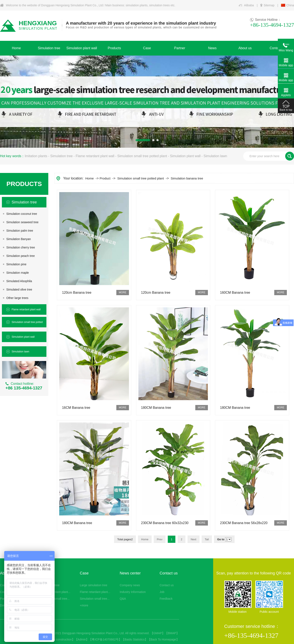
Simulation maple (18, 273)
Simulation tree (61, 156)
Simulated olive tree (19, 289)
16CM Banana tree (76, 408)
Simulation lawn (215, 156)
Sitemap (269, 5)
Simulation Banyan (19, 239)
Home (89, 178)
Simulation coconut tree (22, 214)
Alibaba (249, 5)
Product (105, 178)
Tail (207, 539)
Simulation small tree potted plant (142, 156)
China (290, 5)
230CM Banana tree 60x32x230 (165, 523)
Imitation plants (36, 156)
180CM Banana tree (156, 408)
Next (194, 539)
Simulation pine (16, 264)
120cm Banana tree (77, 293)
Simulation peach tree (20, 256)
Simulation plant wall (185, 156)
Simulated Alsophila (19, 281)
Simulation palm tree (20, 231)
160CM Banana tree (235, 293)
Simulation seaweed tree (22, 222)
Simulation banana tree (187, 178)
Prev (160, 539)
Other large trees (17, 298)
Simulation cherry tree (21, 247)
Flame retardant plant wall (95, 156)
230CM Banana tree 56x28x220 (244, 523)
